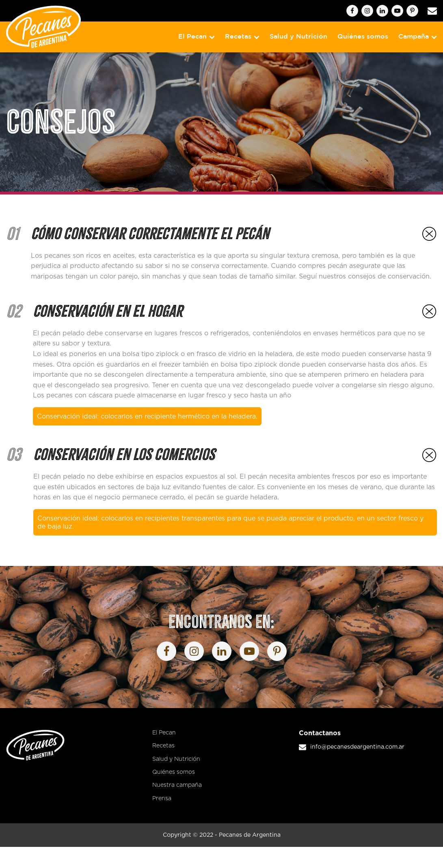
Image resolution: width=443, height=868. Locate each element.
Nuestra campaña (177, 785)
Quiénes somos (363, 37)
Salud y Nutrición (298, 37)
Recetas (242, 37)
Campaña (418, 37)
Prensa (162, 799)
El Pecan (197, 37)
